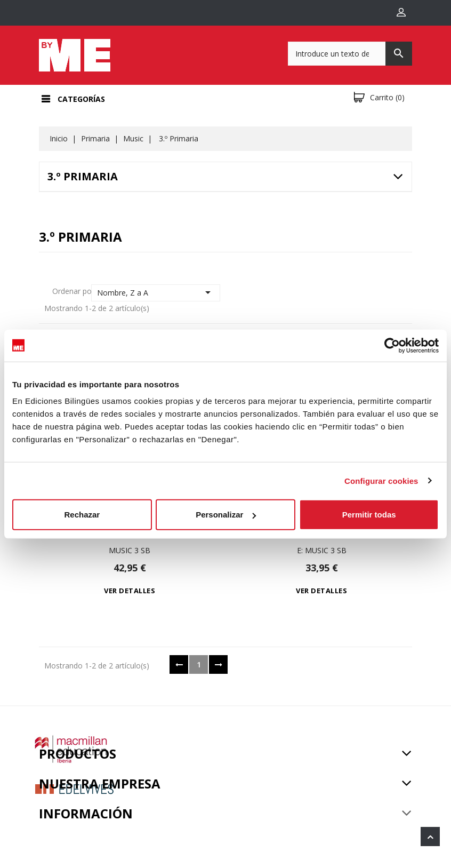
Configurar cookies (381, 480)
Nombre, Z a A (156, 292)
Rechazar (82, 515)
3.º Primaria (83, 176)
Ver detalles (130, 591)
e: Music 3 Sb (322, 550)
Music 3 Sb (130, 550)
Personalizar (226, 515)
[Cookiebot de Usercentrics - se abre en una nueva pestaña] (392, 345)
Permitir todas (369, 515)
